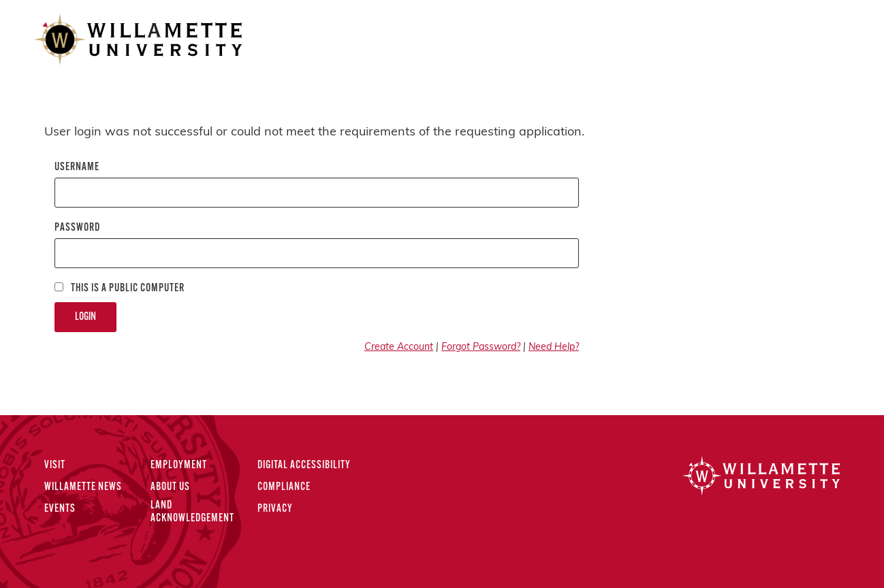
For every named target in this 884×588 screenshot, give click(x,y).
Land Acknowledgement (192, 512)
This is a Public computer (120, 288)
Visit (55, 465)
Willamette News (83, 487)
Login (85, 317)
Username (77, 167)
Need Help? (554, 347)
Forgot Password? (481, 347)
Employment (179, 465)
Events (60, 509)
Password (77, 228)
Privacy (275, 509)
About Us (170, 487)
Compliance (284, 487)
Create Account (399, 347)
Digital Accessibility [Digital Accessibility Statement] (304, 465)
